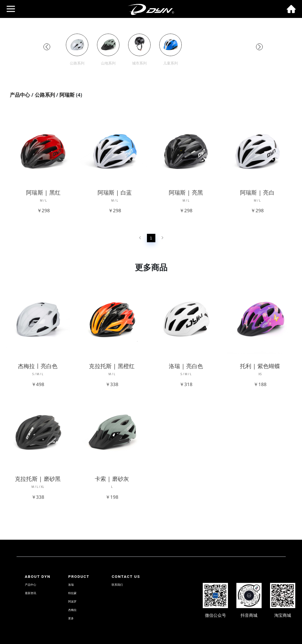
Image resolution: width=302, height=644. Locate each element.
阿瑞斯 (67, 95)
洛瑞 (71, 585)
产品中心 (20, 95)
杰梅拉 (72, 610)
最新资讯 (31, 593)
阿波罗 (72, 602)
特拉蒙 (72, 593)
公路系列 (45, 95)
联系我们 (117, 585)
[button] (47, 47)
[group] (77, 50)
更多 (71, 618)
